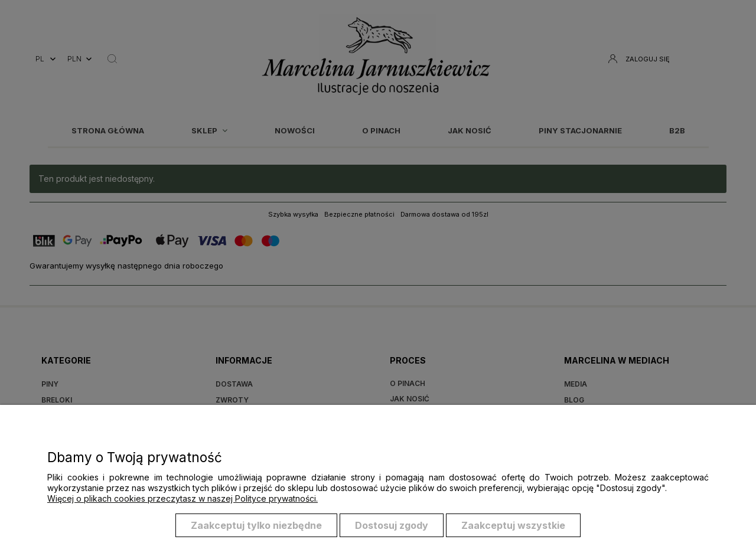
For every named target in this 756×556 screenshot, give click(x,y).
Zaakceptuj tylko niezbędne (256, 525)
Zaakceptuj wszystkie (513, 525)
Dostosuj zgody (392, 525)
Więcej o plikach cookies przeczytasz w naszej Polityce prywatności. (183, 498)
